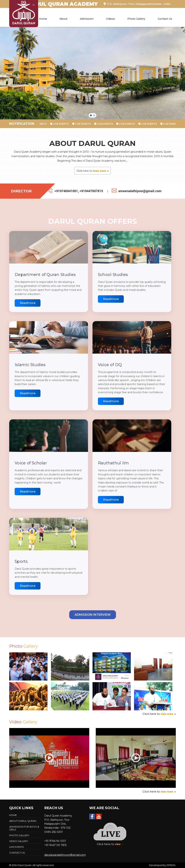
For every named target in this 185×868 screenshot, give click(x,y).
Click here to (93, 171)
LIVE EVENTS (42, 124)
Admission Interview (93, 615)
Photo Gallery (136, 19)
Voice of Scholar (31, 463)
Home (43, 19)
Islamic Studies (30, 365)
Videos (110, 19)
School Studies (113, 275)
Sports (21, 561)
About (63, 19)
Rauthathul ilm (113, 463)
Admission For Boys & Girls (24, 828)
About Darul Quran (23, 821)
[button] (91, 115)
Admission (87, 19)
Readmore (28, 303)
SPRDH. (171, 865)
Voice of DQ (110, 365)
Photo (24, 646)
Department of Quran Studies (45, 275)
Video (23, 722)
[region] (92, 73)
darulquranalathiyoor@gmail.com (65, 855)
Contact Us (165, 19)
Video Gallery (19, 841)
